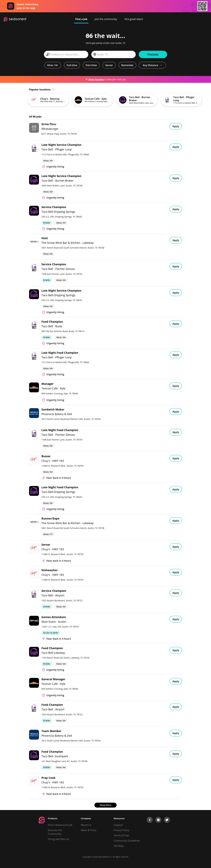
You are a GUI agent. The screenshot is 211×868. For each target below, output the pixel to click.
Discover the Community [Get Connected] (55, 832)
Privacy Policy (121, 830)
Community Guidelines (127, 841)
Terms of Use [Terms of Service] (121, 835)
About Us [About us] (86, 825)
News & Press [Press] (88, 830)
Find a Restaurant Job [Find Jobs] (60, 825)
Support (118, 825)
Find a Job (81, 19)
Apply (176, 126)
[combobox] (66, 54)
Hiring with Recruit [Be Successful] (59, 839)
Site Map (119, 846)
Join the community (106, 19)
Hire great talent (134, 19)
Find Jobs (153, 54)
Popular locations (41, 90)
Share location (95, 79)
